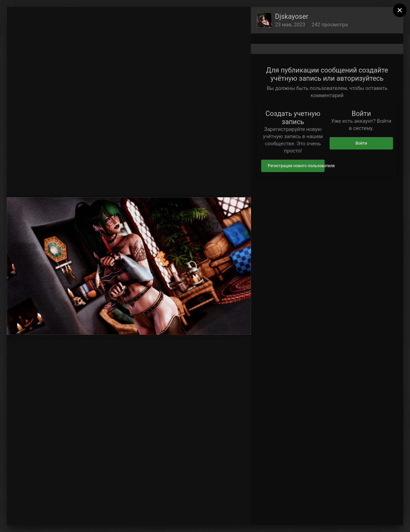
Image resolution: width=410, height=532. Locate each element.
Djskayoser (292, 16)
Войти (361, 143)
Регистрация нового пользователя (296, 166)
